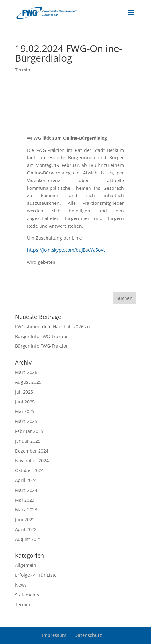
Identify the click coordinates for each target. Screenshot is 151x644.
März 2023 (26, 510)
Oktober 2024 (29, 470)
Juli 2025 (24, 392)
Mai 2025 (25, 411)
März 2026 (26, 372)
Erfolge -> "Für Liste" (37, 575)
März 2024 (26, 490)
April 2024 (26, 480)
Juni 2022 (25, 519)
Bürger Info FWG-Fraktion (42, 336)
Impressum (54, 635)
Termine (24, 70)
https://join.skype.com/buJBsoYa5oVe (66, 250)
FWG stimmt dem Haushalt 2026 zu (52, 326)
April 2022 (26, 529)
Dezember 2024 (32, 451)
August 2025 (28, 382)
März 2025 (26, 421)
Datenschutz (88, 635)
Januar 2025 (28, 441)
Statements (27, 595)
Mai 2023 (25, 500)
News (21, 585)
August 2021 (28, 539)
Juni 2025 (25, 402)
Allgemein (26, 565)
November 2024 (32, 460)
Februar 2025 (29, 431)
